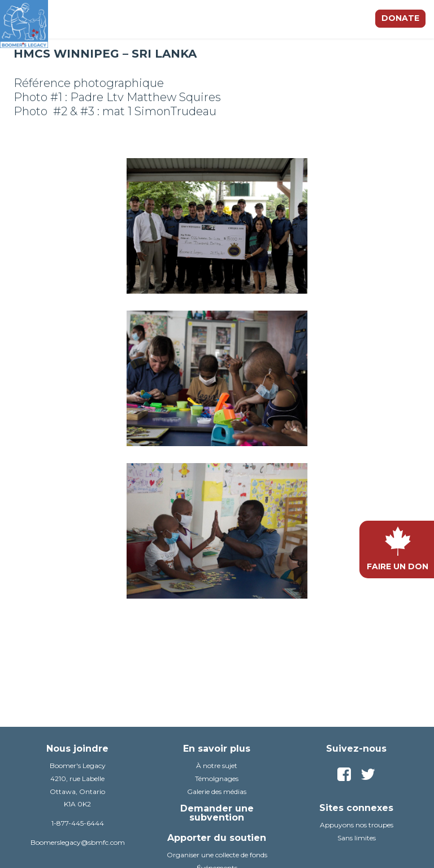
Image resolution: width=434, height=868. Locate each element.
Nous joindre (77, 749)
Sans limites (357, 838)
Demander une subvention (217, 813)
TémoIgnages (217, 778)
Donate (400, 18)
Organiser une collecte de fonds (217, 855)
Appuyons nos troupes (357, 825)
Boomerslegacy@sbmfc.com (78, 842)
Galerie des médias (217, 791)
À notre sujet (217, 766)
